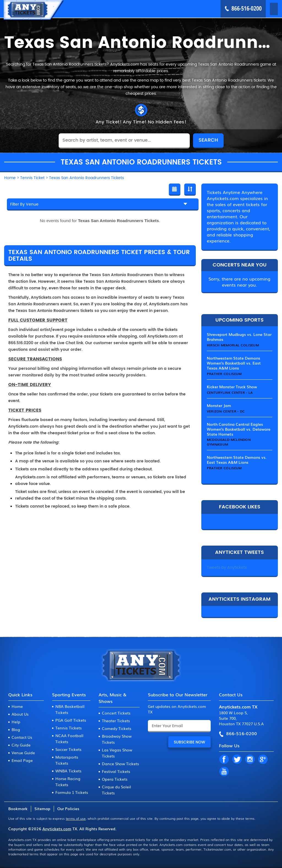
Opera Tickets (115, 779)
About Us (20, 714)
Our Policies (68, 808)
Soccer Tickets (68, 749)
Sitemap (42, 808)
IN (250, 760)
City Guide (21, 745)
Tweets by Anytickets (227, 568)
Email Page (22, 760)
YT (224, 772)
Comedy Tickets (117, 728)
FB (224, 760)
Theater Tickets (116, 721)
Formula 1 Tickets (72, 792)
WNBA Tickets (68, 771)
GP (263, 760)
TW (237, 760)
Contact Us (22, 737)
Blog (16, 729)
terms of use (76, 818)
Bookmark (18, 808)
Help (16, 722)
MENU (266, 9)
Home (17, 706)
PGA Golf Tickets (71, 720)
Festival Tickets (116, 771)
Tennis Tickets (69, 728)
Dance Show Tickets (120, 764)
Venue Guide (23, 753)
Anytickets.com (57, 829)
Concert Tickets (116, 713)
